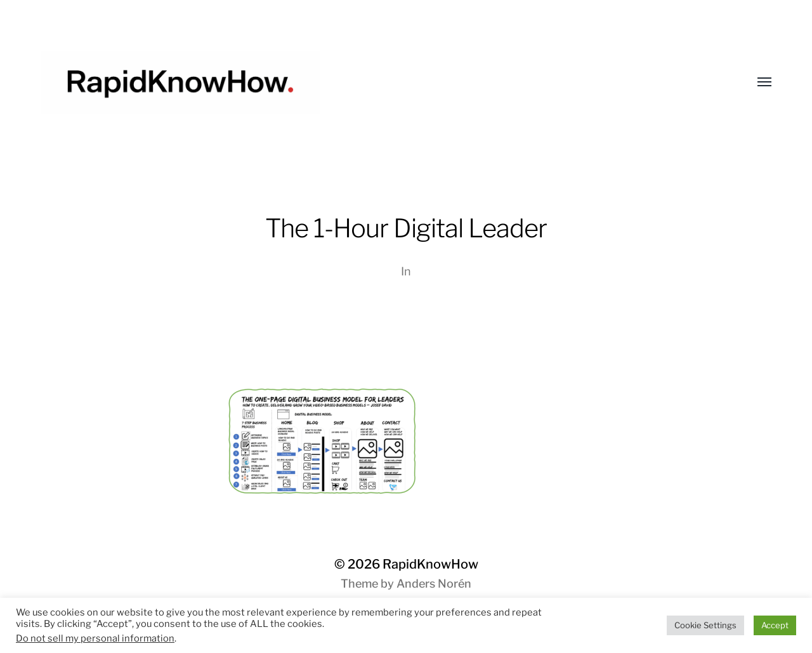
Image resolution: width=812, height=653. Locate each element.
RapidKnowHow (430, 564)
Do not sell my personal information (95, 638)
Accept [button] (775, 625)
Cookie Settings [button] (705, 625)
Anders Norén (434, 584)
